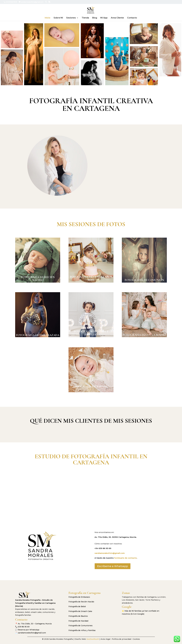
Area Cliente (117, 18)
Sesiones (71, 18)
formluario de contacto (125, 558)
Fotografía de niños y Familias (82, 630)
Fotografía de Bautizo (78, 616)
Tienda (85, 18)
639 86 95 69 (24, 627)
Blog (95, 18)
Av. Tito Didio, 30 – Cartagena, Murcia (35, 624)
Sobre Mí (58, 18)
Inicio (48, 18)
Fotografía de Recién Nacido (81, 602)
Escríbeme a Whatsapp (113, 566)
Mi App (104, 18)
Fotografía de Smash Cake (80, 611)
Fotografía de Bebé (77, 606)
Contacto (132, 18)
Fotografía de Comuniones (81, 626)
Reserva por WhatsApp (29, 630)
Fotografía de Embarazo (79, 597)
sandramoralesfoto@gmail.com (110, 553)
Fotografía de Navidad (78, 621)
